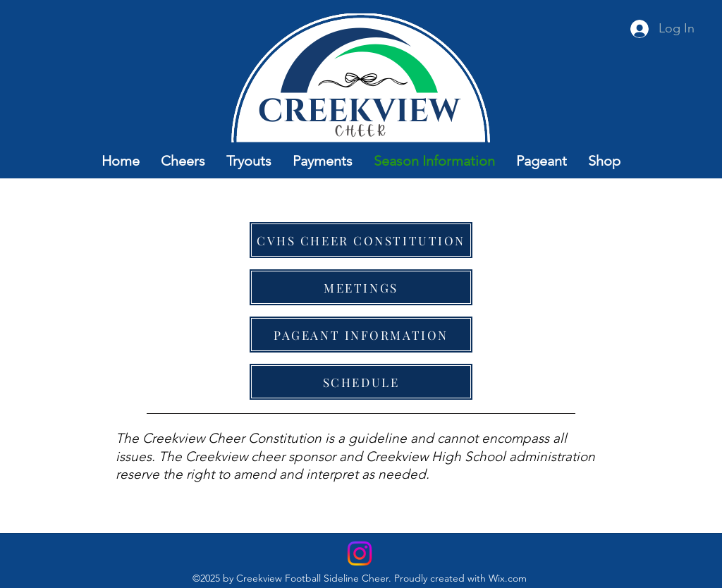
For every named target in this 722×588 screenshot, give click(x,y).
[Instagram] (360, 553)
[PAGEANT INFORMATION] (361, 335)
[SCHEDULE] (361, 382)
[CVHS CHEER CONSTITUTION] (361, 240)
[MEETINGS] (361, 287)
